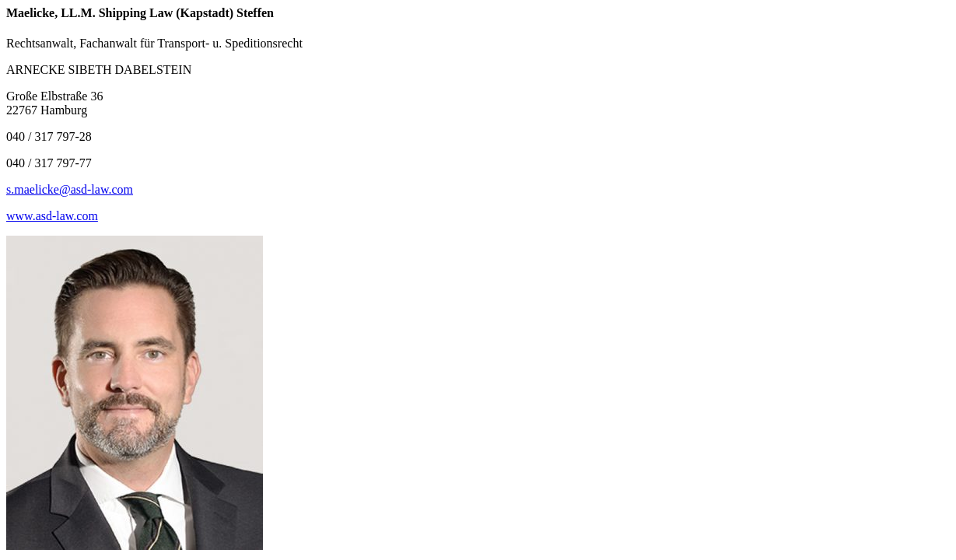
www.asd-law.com (52, 216)
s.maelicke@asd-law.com (70, 189)
